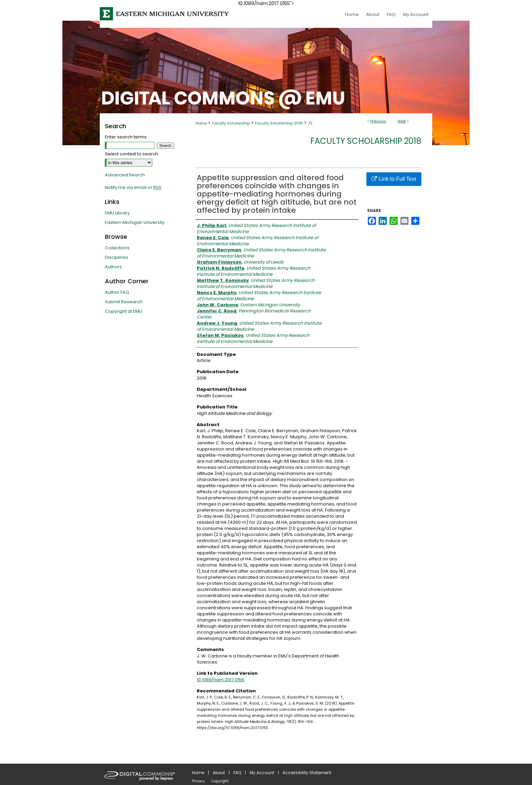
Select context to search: (132, 154)
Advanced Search (125, 175)
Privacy (198, 781)
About (219, 773)
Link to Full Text (394, 179)
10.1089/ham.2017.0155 (221, 680)
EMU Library (117, 213)
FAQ (237, 773)
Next (402, 121)
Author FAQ (117, 292)
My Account (262, 773)
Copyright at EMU (123, 311)
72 (310, 123)
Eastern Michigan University (135, 222)
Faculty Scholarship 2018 (279, 123)
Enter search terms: (126, 137)
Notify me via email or (133, 188)
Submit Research (124, 302)
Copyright (220, 781)
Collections (117, 248)
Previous (378, 121)
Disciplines (117, 257)
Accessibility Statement (307, 773)
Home (201, 123)
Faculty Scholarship (231, 123)
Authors (113, 267)
